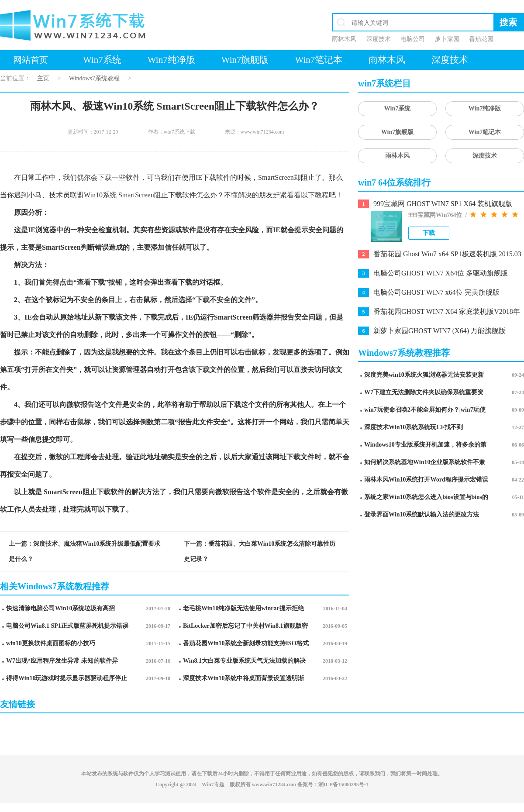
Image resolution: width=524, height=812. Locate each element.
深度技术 (379, 39)
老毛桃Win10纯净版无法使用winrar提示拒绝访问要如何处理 (243, 610)
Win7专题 (213, 784)
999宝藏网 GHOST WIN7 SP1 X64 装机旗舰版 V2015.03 (443, 205)
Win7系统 (102, 60)
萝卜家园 (447, 39)
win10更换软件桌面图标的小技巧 (51, 643)
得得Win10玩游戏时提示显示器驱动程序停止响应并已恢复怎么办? (67, 680)
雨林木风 (344, 39)
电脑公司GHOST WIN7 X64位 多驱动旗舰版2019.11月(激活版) (441, 274)
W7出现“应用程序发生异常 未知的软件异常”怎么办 (62, 662)
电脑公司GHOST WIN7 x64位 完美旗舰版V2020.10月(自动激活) (436, 293)
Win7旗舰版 (245, 60)
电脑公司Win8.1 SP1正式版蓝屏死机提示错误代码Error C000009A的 (67, 628)
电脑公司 (413, 39)
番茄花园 (481, 39)
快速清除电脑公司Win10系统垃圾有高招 (60, 608)
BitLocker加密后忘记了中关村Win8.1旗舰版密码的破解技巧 (245, 628)
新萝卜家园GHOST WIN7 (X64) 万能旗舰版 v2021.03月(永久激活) (440, 332)
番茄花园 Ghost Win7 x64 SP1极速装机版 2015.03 (447, 254)
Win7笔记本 (319, 60)
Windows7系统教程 (94, 78)
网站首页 (31, 60)
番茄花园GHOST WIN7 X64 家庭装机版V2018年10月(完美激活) (447, 312)
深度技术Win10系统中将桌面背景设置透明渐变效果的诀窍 (243, 680)
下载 (429, 233)
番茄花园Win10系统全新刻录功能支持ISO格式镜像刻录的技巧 (246, 645)
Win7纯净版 (171, 60)
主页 (43, 78)
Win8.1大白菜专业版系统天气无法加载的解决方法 (244, 662)
